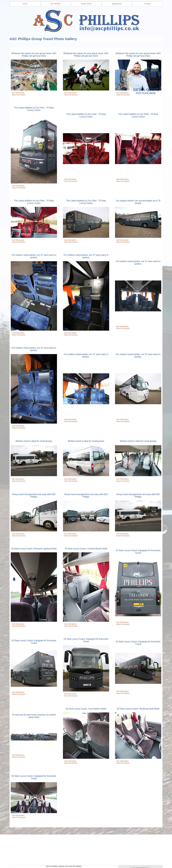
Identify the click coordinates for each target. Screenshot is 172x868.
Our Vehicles (55, 4)
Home (25, 4)
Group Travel (86, 4)
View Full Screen (19, 95)
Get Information (18, 93)
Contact (147, 4)
